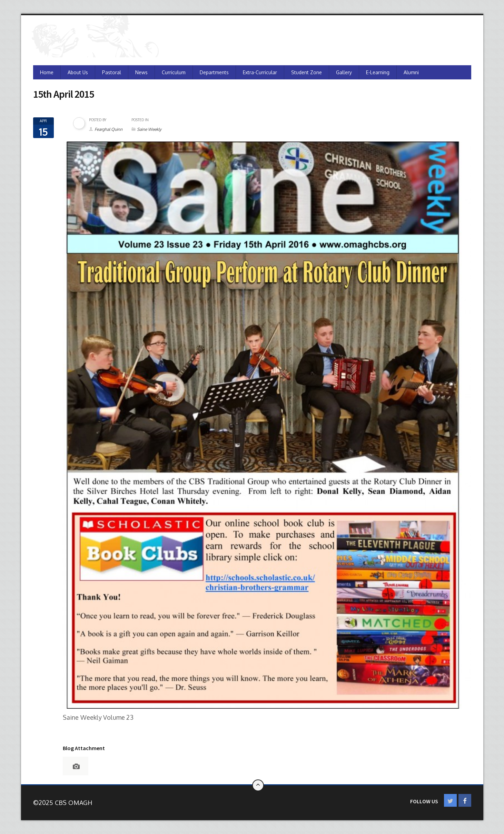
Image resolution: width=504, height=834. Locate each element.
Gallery (344, 72)
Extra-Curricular (260, 72)
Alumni (411, 72)
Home (47, 72)
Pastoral (112, 72)
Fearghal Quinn (108, 129)
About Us (78, 72)
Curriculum (174, 72)
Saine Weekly (149, 129)
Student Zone (307, 72)
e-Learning (378, 72)
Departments (214, 72)
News (141, 72)
